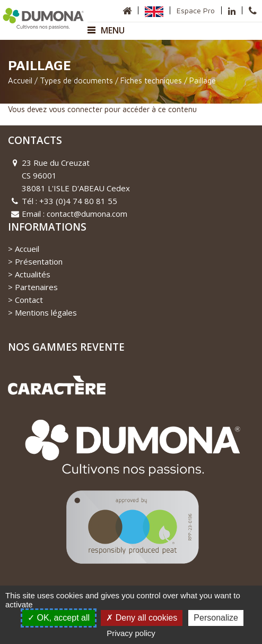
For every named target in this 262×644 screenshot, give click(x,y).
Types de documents (76, 80)
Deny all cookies (142, 618)
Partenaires (36, 287)
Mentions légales (46, 312)
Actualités (33, 274)
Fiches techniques (151, 80)
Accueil (20, 80)
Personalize (216, 618)
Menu (106, 30)
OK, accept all (59, 618)
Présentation (39, 261)
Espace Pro (196, 10)
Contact (29, 300)
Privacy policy (131, 633)
